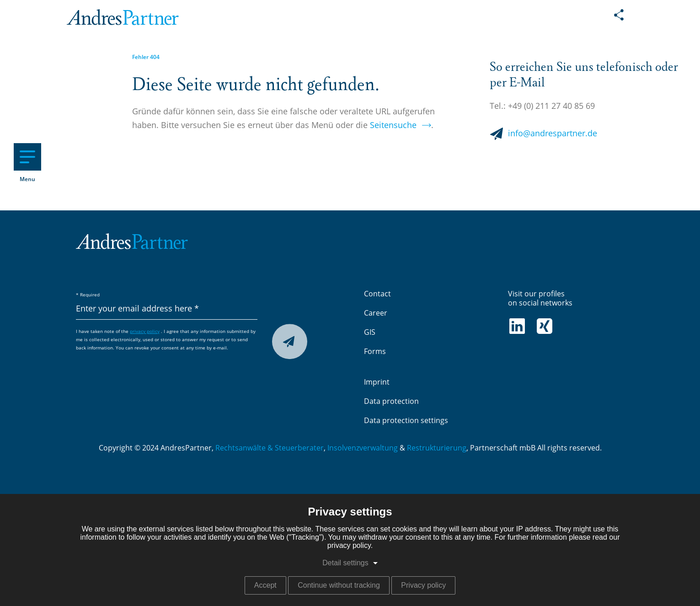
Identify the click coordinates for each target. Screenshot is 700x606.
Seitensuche (393, 126)
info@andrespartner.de (553, 134)
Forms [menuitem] (375, 352)
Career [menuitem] (376, 313)
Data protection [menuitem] (391, 402)
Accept (265, 585)
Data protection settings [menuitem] (406, 421)
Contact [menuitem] (377, 294)
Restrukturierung (437, 448)
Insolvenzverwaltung (363, 448)
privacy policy (145, 332)
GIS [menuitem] (370, 332)
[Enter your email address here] (167, 309)
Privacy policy (423, 585)
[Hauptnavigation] (27, 157)
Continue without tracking (339, 585)
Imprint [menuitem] (377, 382)
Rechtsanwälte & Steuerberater (270, 448)
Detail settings (345, 563)
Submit (288, 343)
